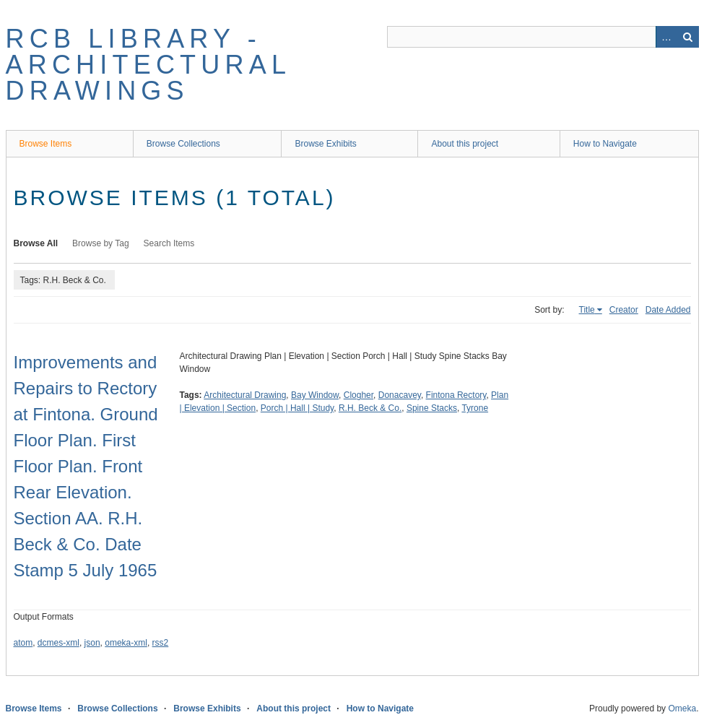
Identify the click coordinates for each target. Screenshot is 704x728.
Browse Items (46, 144)
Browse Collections (183, 144)
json (92, 643)
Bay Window (315, 395)
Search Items (169, 243)
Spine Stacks (432, 408)
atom (23, 643)
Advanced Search (666, 37)
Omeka (682, 708)
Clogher (358, 395)
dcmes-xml (58, 643)
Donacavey (400, 395)
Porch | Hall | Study (297, 408)
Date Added (668, 310)
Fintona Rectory (456, 395)
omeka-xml (126, 643)
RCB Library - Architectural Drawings (148, 65)
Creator (624, 310)
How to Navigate (605, 144)
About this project (465, 144)
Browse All (36, 243)
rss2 (161, 643)
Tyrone (475, 408)
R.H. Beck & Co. (370, 408)
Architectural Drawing (245, 395)
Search (688, 37)
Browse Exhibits (325, 144)
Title (587, 310)
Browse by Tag (101, 243)
